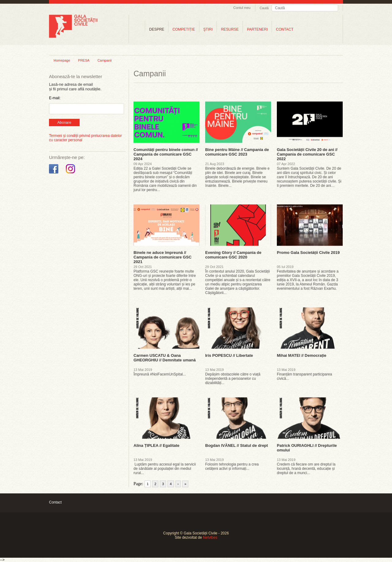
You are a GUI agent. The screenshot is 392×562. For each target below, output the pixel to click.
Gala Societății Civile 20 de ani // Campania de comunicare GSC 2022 (307, 154)
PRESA (84, 60)
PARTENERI (257, 29)
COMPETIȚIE (184, 29)
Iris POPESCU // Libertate (229, 355)
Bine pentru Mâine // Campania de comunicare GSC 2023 (237, 152)
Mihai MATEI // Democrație (302, 355)
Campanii (104, 60)
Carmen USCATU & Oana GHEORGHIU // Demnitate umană (165, 358)
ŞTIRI (208, 29)
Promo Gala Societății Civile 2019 (308, 253)
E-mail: (55, 98)
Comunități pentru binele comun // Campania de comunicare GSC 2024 (166, 154)
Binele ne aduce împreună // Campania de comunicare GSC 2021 (162, 257)
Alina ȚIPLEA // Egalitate (156, 445)
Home (137, 29)
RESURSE (230, 29)
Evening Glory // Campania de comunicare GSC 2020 (233, 255)
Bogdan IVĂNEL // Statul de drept (237, 445)
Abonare (64, 123)
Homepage (62, 60)
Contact (55, 502)
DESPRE (157, 29)
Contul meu (242, 8)
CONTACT (285, 29)
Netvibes (210, 537)
